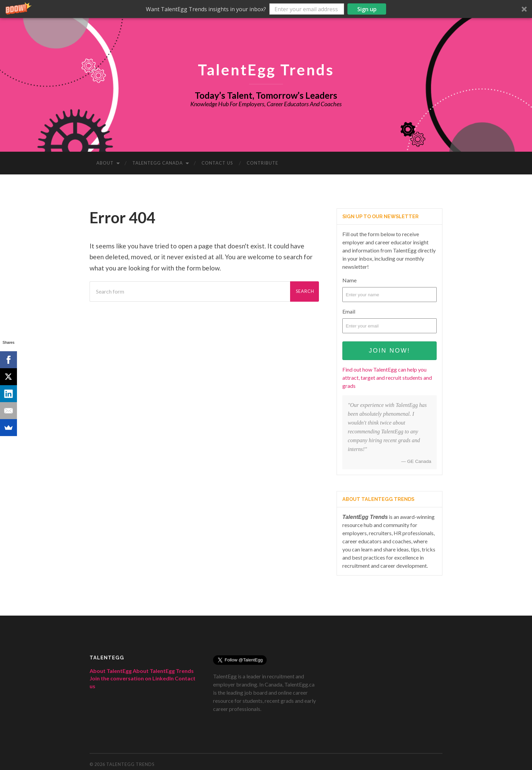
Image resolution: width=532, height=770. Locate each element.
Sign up (367, 9)
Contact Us (217, 163)
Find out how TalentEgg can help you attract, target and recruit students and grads (387, 378)
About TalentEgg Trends (163, 671)
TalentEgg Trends (266, 69)
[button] (266, 9)
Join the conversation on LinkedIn (132, 678)
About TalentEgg (111, 671)
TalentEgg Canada (158, 163)
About (105, 163)
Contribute (262, 163)
